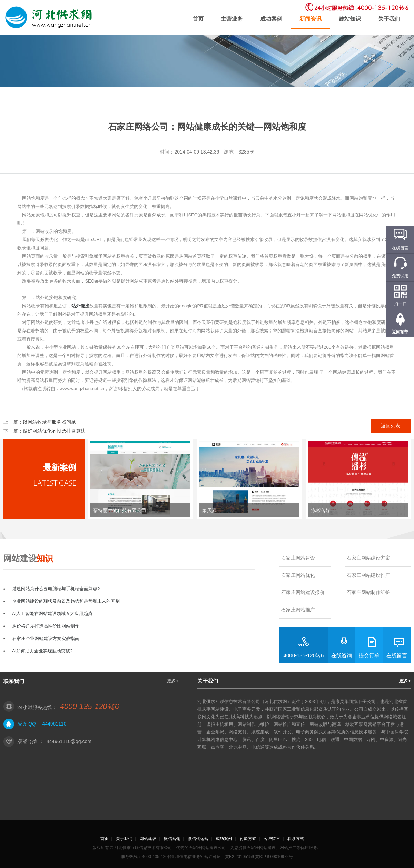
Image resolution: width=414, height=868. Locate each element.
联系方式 (296, 839)
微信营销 (172, 839)
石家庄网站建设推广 (368, 575)
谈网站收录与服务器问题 (49, 422)
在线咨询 (342, 655)
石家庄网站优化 (298, 575)
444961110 (54, 724)
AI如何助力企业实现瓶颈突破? (42, 651)
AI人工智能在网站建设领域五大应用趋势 (52, 614)
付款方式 (248, 839)
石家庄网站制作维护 (368, 592)
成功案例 (271, 19)
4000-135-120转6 (304, 655)
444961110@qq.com (69, 741)
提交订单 (369, 655)
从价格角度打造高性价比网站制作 (46, 626)
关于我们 (389, 19)
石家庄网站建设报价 (303, 592)
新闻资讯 (310, 19)
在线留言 (397, 655)
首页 (198, 19)
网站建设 (148, 839)
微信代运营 (198, 839)
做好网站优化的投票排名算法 (54, 431)
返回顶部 (400, 332)
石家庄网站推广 (298, 610)
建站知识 (350, 19)
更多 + (172, 681)
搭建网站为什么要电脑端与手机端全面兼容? (56, 589)
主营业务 (232, 19)
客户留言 (272, 839)
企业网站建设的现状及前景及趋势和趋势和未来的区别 (66, 601)
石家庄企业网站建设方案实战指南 (46, 638)
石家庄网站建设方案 (368, 558)
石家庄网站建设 (298, 558)
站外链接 (80, 306)
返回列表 (391, 426)
